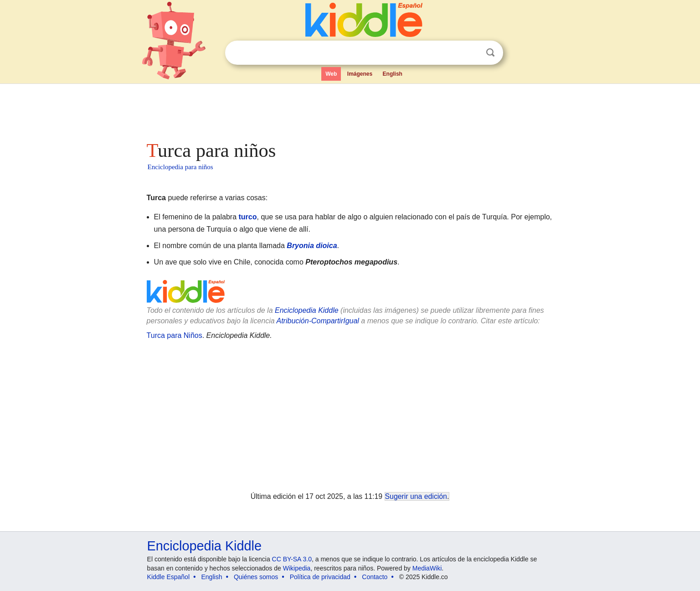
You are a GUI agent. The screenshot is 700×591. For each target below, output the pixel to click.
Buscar (490, 53)
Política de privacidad (320, 577)
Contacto (375, 577)
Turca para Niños (175, 335)
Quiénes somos (256, 577)
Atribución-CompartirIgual (318, 321)
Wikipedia (297, 568)
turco (248, 217)
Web (331, 74)
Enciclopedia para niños (180, 167)
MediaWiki (427, 568)
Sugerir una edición (416, 496)
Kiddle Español (168, 577)
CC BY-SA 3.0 (292, 559)
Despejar (472, 53)
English (393, 74)
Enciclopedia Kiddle (307, 310)
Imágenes (360, 74)
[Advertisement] (350, 109)
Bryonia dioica (312, 246)
